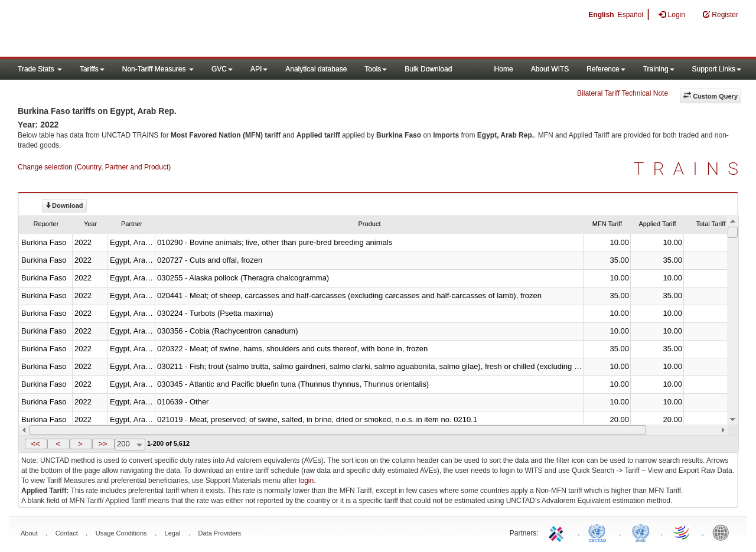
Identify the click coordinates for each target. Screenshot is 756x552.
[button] (36, 444)
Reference (606, 69)
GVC (222, 69)
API (259, 69)
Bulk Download (428, 69)
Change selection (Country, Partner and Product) (94, 167)
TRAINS (690, 169)
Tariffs (92, 69)
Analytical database (316, 69)
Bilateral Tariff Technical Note (623, 93)
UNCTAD (599, 532)
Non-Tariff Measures (158, 69)
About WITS (550, 69)
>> (102, 444)
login (306, 481)
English (601, 15)
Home (504, 69)
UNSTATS (641, 532)
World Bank (724, 532)
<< (35, 444)
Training (659, 69)
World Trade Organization (682, 532)
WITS (118, 30)
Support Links (717, 69)
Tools (376, 69)
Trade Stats (40, 69)
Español (630, 15)
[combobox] (130, 445)
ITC (558, 532)
